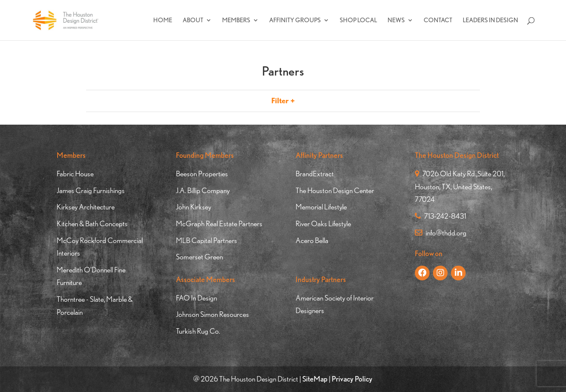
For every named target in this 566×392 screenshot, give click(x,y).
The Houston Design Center (335, 190)
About (193, 21)
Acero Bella (312, 240)
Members (236, 21)
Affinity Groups (295, 21)
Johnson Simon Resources (212, 314)
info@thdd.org (441, 233)
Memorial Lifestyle (321, 207)
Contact (438, 21)
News (396, 21)
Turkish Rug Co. (198, 331)
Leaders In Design (490, 21)
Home (163, 21)
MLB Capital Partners (207, 240)
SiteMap (315, 379)
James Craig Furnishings (91, 190)
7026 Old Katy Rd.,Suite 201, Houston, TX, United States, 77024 (460, 186)
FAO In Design (197, 298)
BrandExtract (315, 174)
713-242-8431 (440, 216)
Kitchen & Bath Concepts (92, 223)
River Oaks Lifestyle (323, 223)
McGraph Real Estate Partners (219, 223)
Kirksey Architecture (86, 207)
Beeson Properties (202, 174)
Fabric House (75, 174)
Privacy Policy (352, 379)
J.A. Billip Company (203, 190)
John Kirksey (194, 207)
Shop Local (358, 21)
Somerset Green (199, 257)
